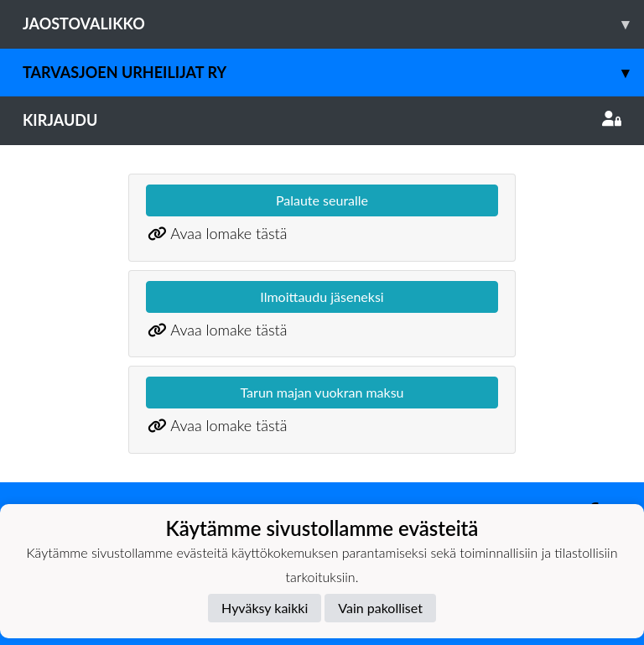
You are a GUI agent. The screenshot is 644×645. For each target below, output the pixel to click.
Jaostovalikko (333, 24)
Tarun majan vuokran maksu (322, 392)
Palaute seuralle (322, 200)
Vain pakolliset (380, 608)
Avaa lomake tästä (229, 233)
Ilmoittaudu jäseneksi (322, 296)
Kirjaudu (322, 120)
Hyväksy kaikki (265, 608)
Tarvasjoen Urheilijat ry (333, 73)
